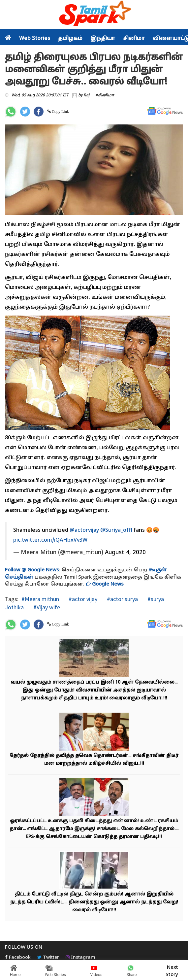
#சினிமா (105, 95)
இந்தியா (103, 39)
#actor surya (122, 599)
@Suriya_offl (116, 530)
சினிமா (134, 39)
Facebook (18, 958)
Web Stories (35, 39)
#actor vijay (82, 599)
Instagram (80, 958)
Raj (86, 95)
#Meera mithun (40, 599)
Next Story (172, 970)
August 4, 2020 (125, 553)
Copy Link (60, 112)
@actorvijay (84, 530)
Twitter (48, 958)
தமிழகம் (70, 39)
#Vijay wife (46, 607)
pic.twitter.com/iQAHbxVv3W (50, 540)
